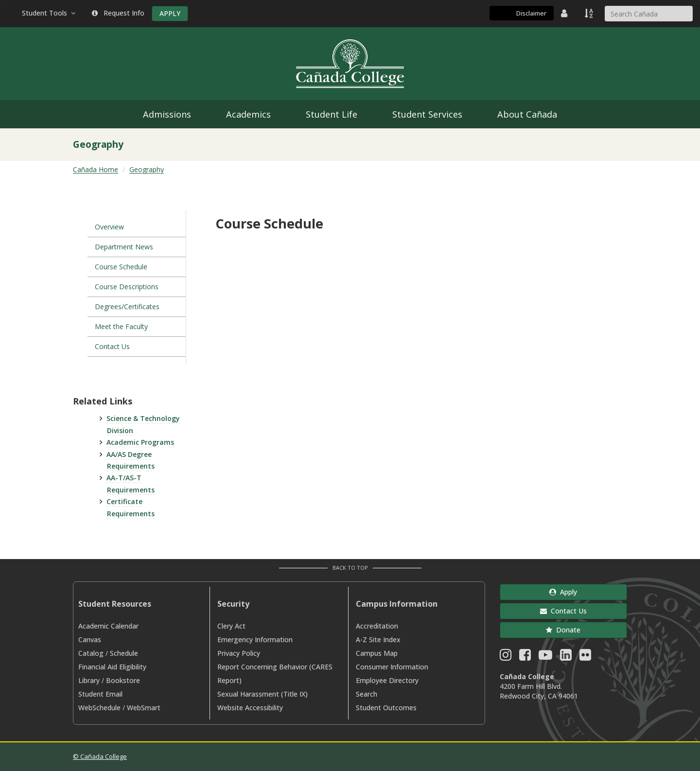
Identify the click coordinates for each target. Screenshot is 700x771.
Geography (147, 169)
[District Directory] (565, 13)
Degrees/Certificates (127, 307)
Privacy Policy (239, 653)
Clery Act (231, 626)
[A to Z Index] (590, 13)
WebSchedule (99, 708)
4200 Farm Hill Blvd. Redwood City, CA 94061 (539, 691)
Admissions (167, 114)
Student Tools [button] (50, 13)
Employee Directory (387, 680)
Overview (109, 227)
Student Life (332, 114)
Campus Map (377, 653)
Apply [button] (563, 592)
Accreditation (377, 626)
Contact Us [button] (563, 611)
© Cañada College (100, 756)
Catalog (91, 653)
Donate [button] (563, 630)
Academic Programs (140, 442)
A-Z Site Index (378, 640)
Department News (124, 247)
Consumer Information (392, 667)
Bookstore (123, 680)
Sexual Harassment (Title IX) (262, 694)
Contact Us (112, 346)
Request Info (118, 13)
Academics (248, 114)
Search (367, 694)
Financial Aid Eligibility (112, 667)
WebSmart (144, 708)
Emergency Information (255, 640)
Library (89, 680)
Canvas (90, 640)
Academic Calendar (108, 626)
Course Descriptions (127, 287)
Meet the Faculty (121, 326)
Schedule (124, 653)
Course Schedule (121, 267)
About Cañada (527, 114)
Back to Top (350, 568)
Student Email (100, 694)
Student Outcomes (386, 708)
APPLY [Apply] (170, 13)
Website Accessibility (250, 708)
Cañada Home (96, 169)
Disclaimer (531, 13)
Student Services (427, 114)
